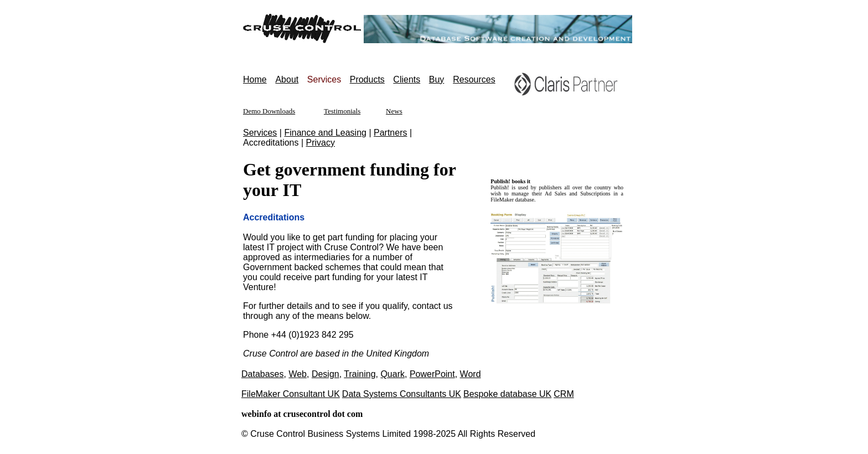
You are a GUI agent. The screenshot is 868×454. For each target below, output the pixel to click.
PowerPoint (432, 374)
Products (367, 79)
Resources (474, 79)
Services (260, 133)
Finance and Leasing (325, 133)
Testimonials (342, 111)
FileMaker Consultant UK (291, 394)
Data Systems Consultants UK (402, 394)
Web (298, 374)
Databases (263, 374)
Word (471, 374)
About (287, 79)
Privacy (321, 143)
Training (360, 374)
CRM (564, 394)
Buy (437, 79)
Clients (407, 79)
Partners (390, 133)
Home (255, 79)
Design (325, 374)
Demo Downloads (269, 111)
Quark (392, 374)
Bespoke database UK (507, 394)
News (394, 111)
